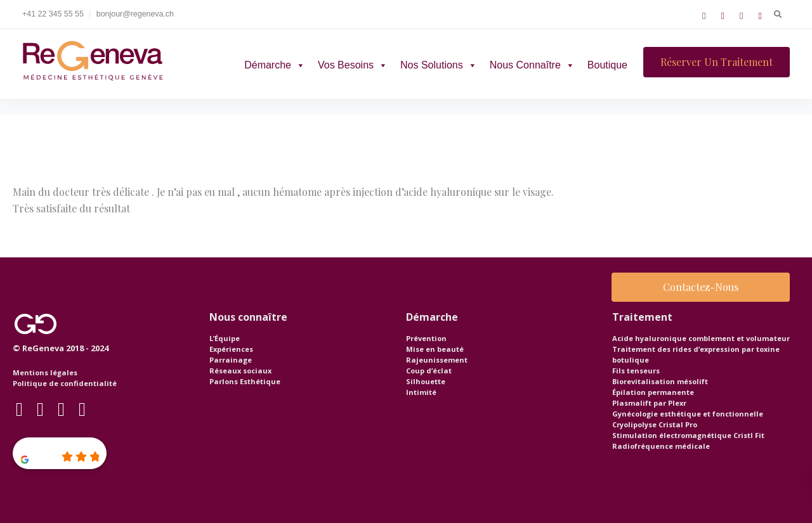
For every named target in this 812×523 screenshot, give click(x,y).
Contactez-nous (701, 287)
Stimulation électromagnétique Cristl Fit (688, 435)
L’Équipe (225, 338)
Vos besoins (353, 65)
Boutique (607, 65)
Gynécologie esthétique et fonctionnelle (688, 414)
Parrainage (231, 360)
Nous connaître (532, 65)
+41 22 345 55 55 (53, 14)
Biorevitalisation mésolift (660, 381)
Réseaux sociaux (240, 371)
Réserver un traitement (717, 62)
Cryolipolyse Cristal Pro (655, 424)
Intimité (421, 392)
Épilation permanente (653, 392)
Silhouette (426, 381)
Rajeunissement (437, 360)
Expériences (231, 349)
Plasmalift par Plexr (649, 403)
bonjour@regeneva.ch (135, 14)
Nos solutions (439, 65)
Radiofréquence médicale (661, 446)
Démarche (275, 65)
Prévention (426, 338)
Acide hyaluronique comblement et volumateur (701, 338)
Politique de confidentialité (65, 383)
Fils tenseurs (636, 371)
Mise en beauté (435, 349)
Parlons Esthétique (245, 381)
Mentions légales (45, 372)
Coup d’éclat (429, 371)
